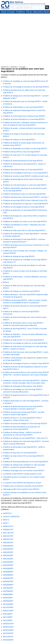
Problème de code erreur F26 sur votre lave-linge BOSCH (24, 230)
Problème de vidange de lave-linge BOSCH (19, 256)
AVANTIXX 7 (8, 513)
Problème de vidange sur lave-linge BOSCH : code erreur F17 (26, 438)
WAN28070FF (8, 578)
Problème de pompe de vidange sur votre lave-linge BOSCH (25, 424)
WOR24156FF (8, 630)
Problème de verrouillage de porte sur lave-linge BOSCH (24, 207)
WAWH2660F (8, 594)
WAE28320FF (8, 552)
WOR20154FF (8, 624)
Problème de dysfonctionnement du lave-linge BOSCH (23, 161)
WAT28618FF (8, 591)
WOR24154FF (8, 627)
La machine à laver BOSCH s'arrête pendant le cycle (22, 474)
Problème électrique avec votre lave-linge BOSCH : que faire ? (26, 197)
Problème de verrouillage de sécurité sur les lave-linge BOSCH (26, 87)
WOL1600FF (8, 614)
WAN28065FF (8, 572)
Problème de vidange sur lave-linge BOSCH (19, 140)
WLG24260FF (8, 604)
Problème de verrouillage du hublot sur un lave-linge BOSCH (25, 343)
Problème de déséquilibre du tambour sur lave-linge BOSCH (25, 149)
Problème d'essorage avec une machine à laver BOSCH (24, 471)
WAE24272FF (8, 536)
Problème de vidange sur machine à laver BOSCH (21, 291)
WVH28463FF (8, 640)
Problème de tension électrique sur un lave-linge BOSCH (24, 119)
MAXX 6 (6, 520)
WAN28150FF (8, 581)
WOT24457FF (8, 637)
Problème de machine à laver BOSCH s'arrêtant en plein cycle (26, 176)
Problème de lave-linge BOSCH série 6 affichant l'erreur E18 (25, 200)
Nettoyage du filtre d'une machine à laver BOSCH (21, 489)
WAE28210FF (8, 543)
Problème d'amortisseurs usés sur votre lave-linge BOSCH (24, 194)
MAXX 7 (6, 523)
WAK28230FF (8, 562)
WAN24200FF (8, 565)
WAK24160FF (8, 559)
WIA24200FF (8, 598)
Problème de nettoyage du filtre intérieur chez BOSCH (23, 386)
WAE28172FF (8, 539)
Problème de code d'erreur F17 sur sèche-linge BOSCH (23, 340)
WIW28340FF (8, 601)
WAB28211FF (8, 530)
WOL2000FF (8, 620)
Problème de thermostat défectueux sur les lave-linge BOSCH (26, 462)
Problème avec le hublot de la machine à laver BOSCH (23, 486)
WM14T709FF (8, 611)
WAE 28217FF (8, 533)
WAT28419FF (8, 588)
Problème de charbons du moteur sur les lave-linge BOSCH (25, 222)
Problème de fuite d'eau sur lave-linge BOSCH (20, 453)
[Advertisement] (25, 40)
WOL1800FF (8, 617)
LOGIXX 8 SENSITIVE (11, 517)
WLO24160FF (8, 607)
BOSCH (6, 282)
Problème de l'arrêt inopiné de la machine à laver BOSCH (24, 116)
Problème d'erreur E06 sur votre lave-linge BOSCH (22, 152)
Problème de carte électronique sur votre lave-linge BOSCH (25, 185)
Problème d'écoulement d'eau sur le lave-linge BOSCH (23, 170)
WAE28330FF (8, 556)
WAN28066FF (8, 575)
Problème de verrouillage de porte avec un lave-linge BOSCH (25, 173)
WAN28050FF (8, 569)
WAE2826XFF (8, 546)
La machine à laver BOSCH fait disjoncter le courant (22, 483)
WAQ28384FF (8, 585)
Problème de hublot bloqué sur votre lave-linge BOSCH (23, 107)
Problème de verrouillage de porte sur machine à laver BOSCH (26, 363)
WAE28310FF (8, 549)
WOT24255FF (8, 633)
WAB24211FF (8, 526)
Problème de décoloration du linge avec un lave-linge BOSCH (26, 204)
